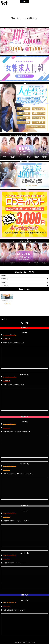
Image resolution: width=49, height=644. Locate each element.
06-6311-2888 (6, 381)
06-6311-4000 (6, 339)
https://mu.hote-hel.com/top (10, 377)
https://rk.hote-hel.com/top (9, 513)
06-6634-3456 (7, 428)
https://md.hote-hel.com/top (10, 466)
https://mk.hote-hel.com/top (10, 555)
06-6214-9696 (6, 606)
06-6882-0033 (7, 559)
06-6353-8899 (7, 517)
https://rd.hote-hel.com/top (9, 602)
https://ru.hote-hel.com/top (9, 335)
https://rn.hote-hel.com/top (9, 424)
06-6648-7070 (6, 470)
